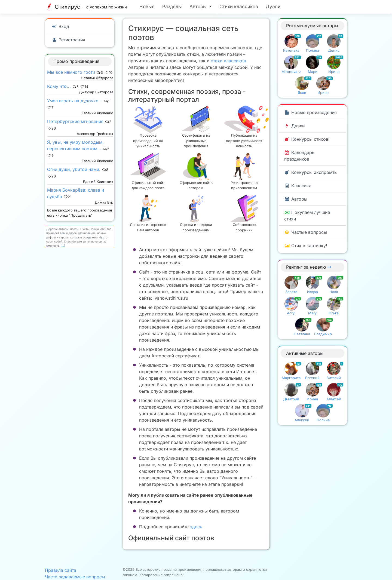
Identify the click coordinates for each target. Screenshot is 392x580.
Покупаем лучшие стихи (307, 216)
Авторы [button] (199, 7)
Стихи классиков (239, 7)
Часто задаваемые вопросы (75, 577)
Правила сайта (61, 570)
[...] (63, 245)
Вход (60, 26)
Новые (147, 7)
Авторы (296, 199)
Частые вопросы (306, 232)
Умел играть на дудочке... (75, 101)
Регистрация (68, 40)
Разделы (172, 7)
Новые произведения (310, 112)
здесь (196, 527)
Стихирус (87, 7)
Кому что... (59, 86)
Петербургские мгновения (75, 121)
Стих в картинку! (306, 245)
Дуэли (273, 7)
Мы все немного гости (71, 72)
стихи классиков (228, 61)
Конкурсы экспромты (311, 172)
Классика (298, 186)
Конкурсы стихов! (307, 139)
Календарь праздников (299, 156)
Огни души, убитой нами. (74, 169)
